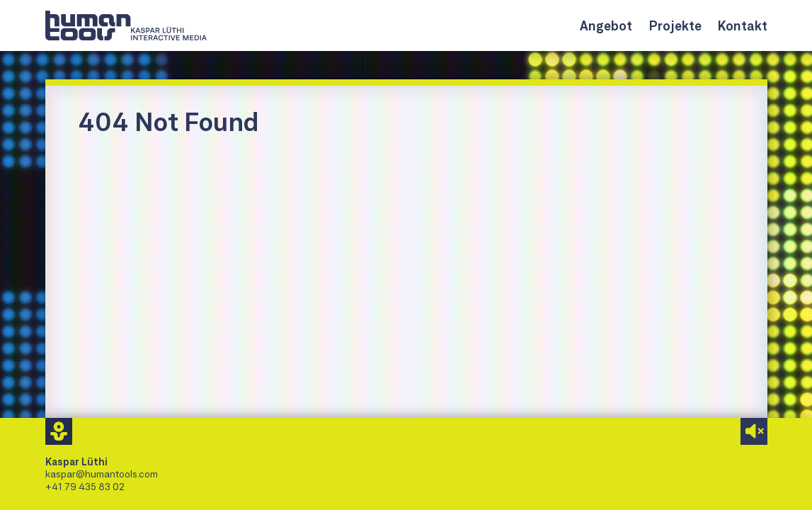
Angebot (606, 25)
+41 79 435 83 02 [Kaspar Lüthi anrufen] (85, 486)
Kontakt (743, 25)
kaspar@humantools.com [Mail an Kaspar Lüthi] (102, 474)
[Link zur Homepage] (126, 25)
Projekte (675, 25)
